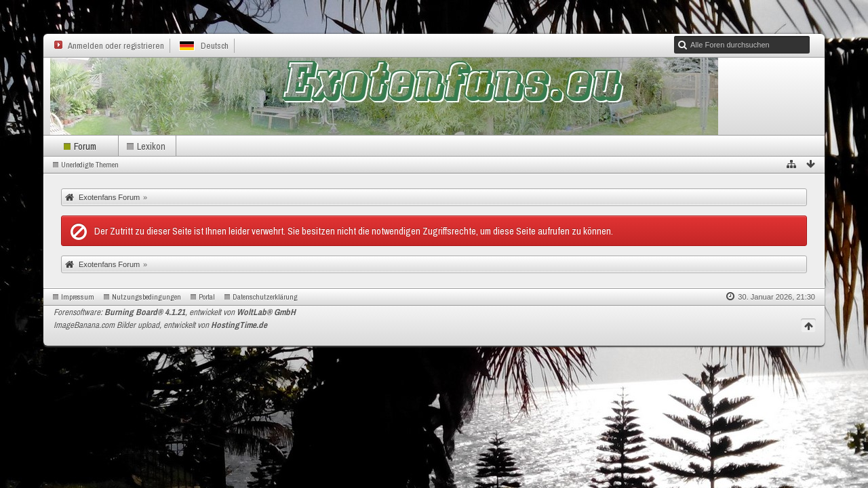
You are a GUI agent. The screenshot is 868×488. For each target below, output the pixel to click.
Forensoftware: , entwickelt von (175, 312)
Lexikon (151, 146)
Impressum (78, 297)
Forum (85, 146)
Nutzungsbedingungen (146, 297)
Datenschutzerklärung (265, 297)
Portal (207, 297)
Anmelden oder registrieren (116, 46)
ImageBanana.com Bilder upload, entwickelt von (160, 325)
